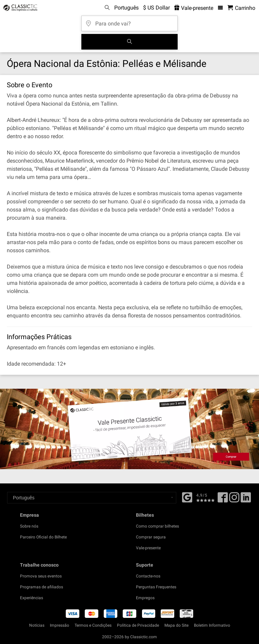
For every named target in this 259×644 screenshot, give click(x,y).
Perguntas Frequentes (156, 587)
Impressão (59, 625)
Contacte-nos (148, 576)
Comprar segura (151, 537)
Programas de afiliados (42, 587)
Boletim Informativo (212, 625)
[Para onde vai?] (129, 21)
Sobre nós (29, 526)
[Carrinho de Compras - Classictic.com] (241, 8)
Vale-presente (148, 548)
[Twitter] (234, 500)
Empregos (145, 598)
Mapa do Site (176, 625)
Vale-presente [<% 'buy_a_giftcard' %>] (194, 8)
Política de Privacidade (138, 625)
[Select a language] (92, 498)
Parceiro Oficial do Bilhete (43, 537)
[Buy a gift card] (129, 429)
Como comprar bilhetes (157, 526)
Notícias (37, 625)
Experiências (32, 598)
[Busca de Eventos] (129, 42)
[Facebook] (187, 497)
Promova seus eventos (41, 576)
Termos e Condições (93, 625)
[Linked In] (246, 500)
